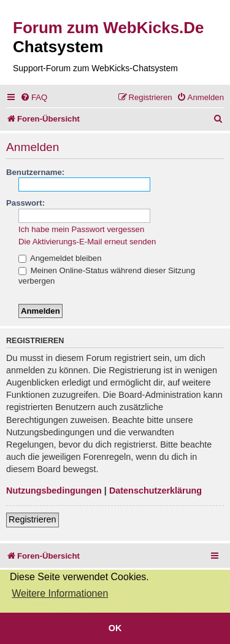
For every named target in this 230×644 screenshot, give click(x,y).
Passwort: (25, 203)
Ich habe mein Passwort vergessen (81, 229)
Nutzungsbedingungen (54, 491)
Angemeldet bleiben (60, 258)
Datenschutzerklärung (155, 491)
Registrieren (33, 519)
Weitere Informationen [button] (60, 593)
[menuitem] (34, 97)
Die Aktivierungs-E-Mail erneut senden (87, 242)
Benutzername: (35, 172)
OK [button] (115, 628)
